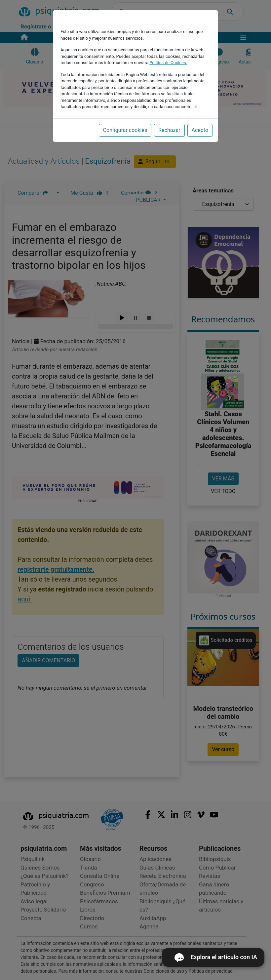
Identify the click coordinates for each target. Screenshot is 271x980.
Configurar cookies (125, 130)
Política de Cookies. (168, 63)
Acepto (200, 130)
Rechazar (169, 130)
